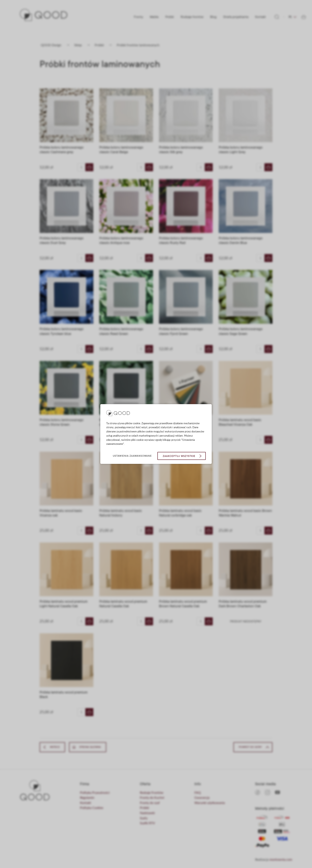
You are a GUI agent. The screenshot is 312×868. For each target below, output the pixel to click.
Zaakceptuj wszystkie (179, 456)
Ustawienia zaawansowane (132, 456)
